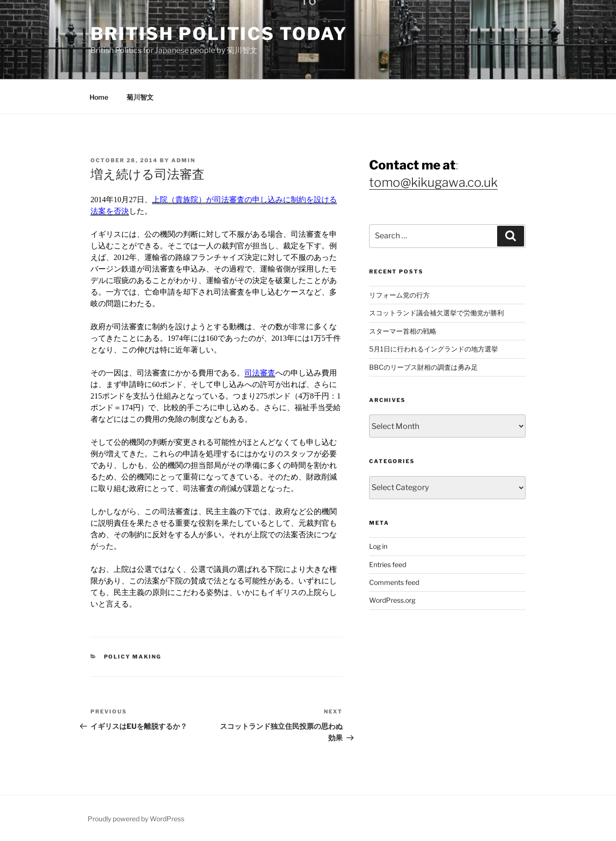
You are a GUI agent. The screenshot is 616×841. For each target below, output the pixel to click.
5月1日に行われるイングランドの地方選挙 (434, 349)
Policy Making (133, 657)
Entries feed (388, 564)
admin (183, 160)
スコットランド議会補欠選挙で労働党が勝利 (436, 313)
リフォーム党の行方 (399, 295)
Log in (378, 546)
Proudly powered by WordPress (136, 819)
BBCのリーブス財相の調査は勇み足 (423, 367)
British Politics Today (219, 34)
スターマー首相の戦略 (403, 331)
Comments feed (394, 582)
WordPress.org (392, 600)
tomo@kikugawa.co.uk (433, 182)
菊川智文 (140, 97)
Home (99, 97)
